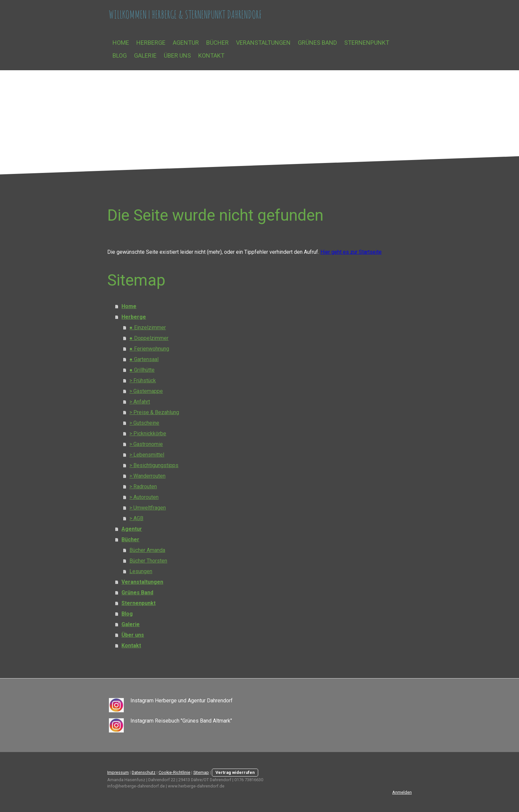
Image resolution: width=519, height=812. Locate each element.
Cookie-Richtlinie (174, 772)
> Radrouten (143, 487)
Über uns (177, 55)
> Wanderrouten (147, 476)
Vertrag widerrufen (235, 772)
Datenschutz (144, 772)
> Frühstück (143, 380)
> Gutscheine (144, 423)
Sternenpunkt (367, 43)
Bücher (217, 43)
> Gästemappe (146, 391)
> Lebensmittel (147, 455)
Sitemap (201, 772)
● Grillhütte (142, 370)
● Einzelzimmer (148, 327)
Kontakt (211, 55)
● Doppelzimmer (149, 338)
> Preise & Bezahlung (154, 412)
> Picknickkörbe (148, 433)
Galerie (145, 55)
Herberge (151, 43)
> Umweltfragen (148, 508)
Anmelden (402, 792)
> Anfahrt (140, 402)
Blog (120, 55)
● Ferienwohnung (149, 349)
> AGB (136, 518)
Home (121, 43)
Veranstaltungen (263, 43)
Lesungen (141, 571)
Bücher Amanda (147, 550)
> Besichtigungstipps (154, 465)
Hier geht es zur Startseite (351, 252)
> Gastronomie (146, 444)
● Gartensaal (144, 359)
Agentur (186, 43)
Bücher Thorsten (148, 561)
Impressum (118, 772)
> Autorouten (144, 497)
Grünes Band (317, 43)
